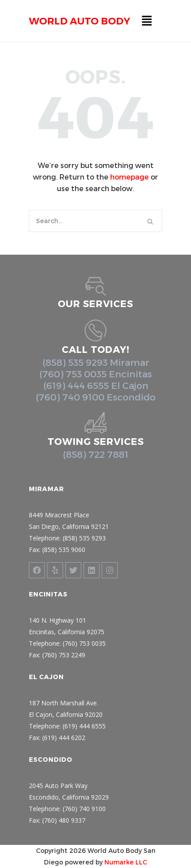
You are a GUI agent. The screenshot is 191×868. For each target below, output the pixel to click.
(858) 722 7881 (95, 454)
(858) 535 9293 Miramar (96, 362)
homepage (129, 177)
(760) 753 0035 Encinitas (95, 374)
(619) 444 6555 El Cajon (96, 385)
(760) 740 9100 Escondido (95, 397)
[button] (147, 21)
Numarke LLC (126, 862)
